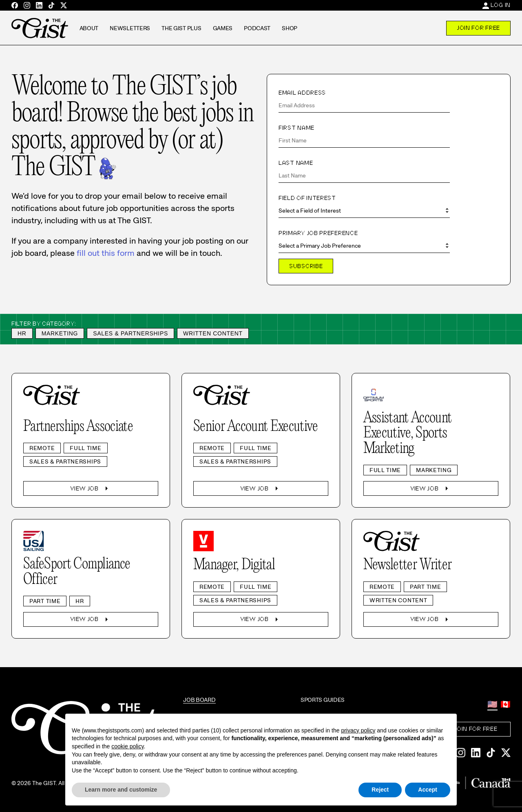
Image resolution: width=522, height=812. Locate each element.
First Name (296, 128)
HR (22, 333)
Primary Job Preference (318, 233)
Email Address (302, 93)
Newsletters (130, 28)
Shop (290, 28)
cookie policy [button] (127, 746)
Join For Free (478, 28)
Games (223, 28)
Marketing (60, 333)
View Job (91, 488)
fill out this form (106, 253)
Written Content (213, 333)
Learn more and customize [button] (121, 790)
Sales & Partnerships (130, 333)
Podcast (257, 28)
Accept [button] (428, 790)
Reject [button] (380, 790)
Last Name (296, 163)
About (89, 28)
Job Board (199, 700)
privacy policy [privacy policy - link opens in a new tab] (358, 730)
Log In (501, 5)
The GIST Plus (181, 28)
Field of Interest (307, 198)
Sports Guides (323, 700)
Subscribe (306, 266)
